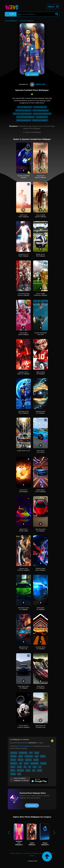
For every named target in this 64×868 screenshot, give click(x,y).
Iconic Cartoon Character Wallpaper (24, 726)
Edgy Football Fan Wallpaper (41, 373)
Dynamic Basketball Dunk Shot (41, 334)
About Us (19, 853)
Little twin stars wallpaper (23, 110)
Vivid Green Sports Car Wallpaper (24, 609)
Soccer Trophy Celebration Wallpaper (41, 294)
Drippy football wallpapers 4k (42, 114)
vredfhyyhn (37, 84)
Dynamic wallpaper (27, 21)
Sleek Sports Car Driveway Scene (41, 726)
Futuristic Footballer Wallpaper (24, 176)
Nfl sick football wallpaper (41, 110)
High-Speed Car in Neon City (24, 648)
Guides (32, 856)
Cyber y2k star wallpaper (40, 120)
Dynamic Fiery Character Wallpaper (24, 569)
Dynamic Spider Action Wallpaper (40, 569)
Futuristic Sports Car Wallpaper (40, 648)
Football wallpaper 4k (40, 107)
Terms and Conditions (31, 853)
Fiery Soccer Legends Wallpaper (40, 176)
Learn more (32, 806)
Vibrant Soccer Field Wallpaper (41, 255)
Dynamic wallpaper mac (25, 107)
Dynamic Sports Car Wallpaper (40, 412)
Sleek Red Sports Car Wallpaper (40, 530)
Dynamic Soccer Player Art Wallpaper (24, 373)
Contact (12, 853)
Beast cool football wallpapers (22, 114)
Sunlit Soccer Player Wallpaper (24, 216)
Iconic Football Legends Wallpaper (40, 216)
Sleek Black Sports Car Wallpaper (24, 687)
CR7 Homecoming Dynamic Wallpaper (24, 294)
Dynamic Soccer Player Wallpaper (24, 255)
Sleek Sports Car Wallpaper (41, 609)
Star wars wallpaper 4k (24, 120)
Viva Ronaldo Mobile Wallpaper (24, 334)
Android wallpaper (24, 746)
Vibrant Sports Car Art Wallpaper (40, 491)
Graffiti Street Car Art (24, 451)
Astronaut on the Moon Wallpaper (24, 412)
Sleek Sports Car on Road (40, 451)
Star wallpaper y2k (42, 117)
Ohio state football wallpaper (26, 117)
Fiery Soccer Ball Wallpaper (24, 491)
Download (32, 74)
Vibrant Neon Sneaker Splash (24, 530)
